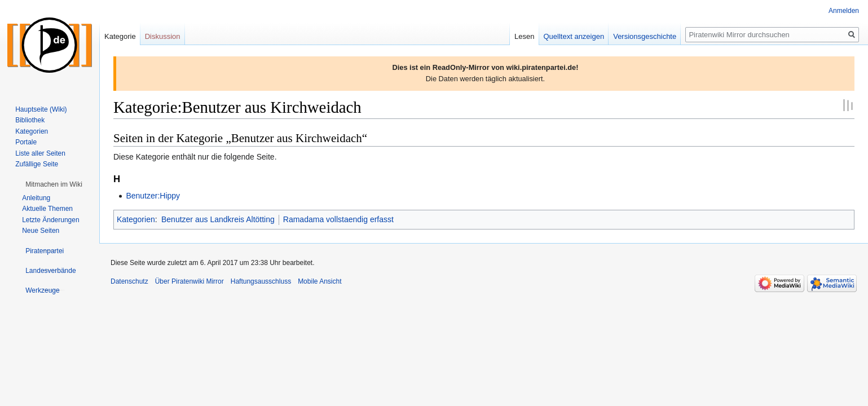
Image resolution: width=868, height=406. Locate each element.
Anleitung (36, 198)
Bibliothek (30, 120)
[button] (54, 184)
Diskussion (163, 36)
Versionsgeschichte (645, 36)
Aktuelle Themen (47, 209)
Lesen (524, 36)
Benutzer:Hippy (153, 196)
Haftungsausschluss (261, 281)
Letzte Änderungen (50, 220)
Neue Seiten (41, 231)
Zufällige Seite (37, 164)
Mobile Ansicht (320, 281)
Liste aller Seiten (40, 153)
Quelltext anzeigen (574, 36)
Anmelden (844, 11)
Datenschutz (129, 281)
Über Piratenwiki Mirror (190, 281)
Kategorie (120, 36)
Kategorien (136, 219)
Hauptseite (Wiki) (41, 109)
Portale (26, 142)
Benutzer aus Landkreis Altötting (218, 219)
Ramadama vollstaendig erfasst (338, 219)
